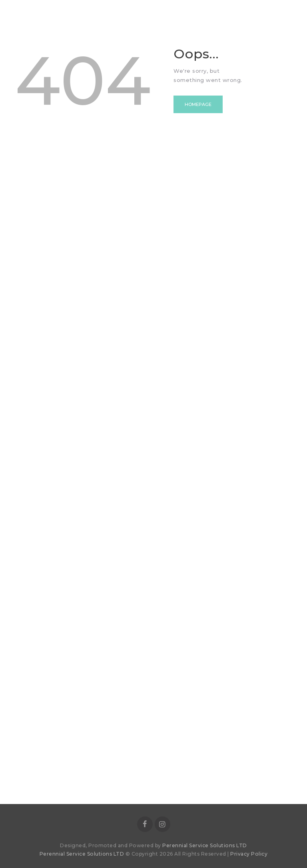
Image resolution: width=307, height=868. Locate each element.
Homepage (198, 104)
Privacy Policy (249, 854)
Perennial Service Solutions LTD (205, 845)
